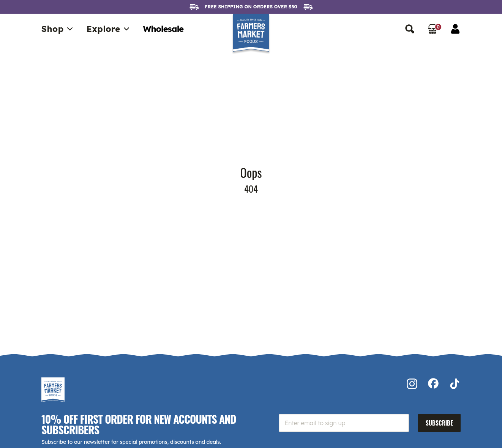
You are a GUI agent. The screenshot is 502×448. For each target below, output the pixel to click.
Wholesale (163, 29)
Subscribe (439, 423)
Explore (109, 29)
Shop (58, 29)
